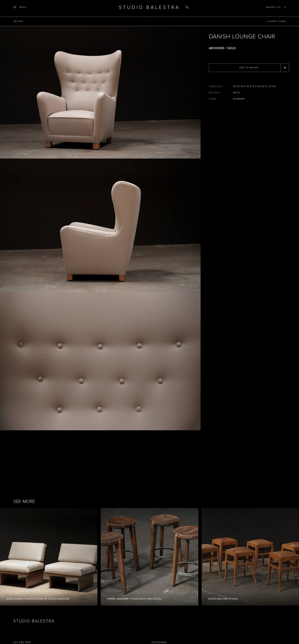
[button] (20, 7)
